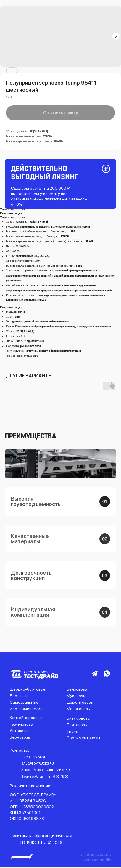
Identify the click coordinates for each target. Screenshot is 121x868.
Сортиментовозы (83, 738)
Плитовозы (77, 725)
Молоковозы (79, 709)
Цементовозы (80, 702)
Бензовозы (77, 689)
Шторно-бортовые (28, 689)
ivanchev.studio (97, 860)
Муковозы (76, 696)
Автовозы (19, 731)
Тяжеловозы (22, 724)
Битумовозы (78, 718)
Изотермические (26, 709)
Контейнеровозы (26, 718)
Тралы (72, 731)
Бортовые (19, 696)
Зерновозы (20, 737)
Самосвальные (24, 702)
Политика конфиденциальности (41, 835)
